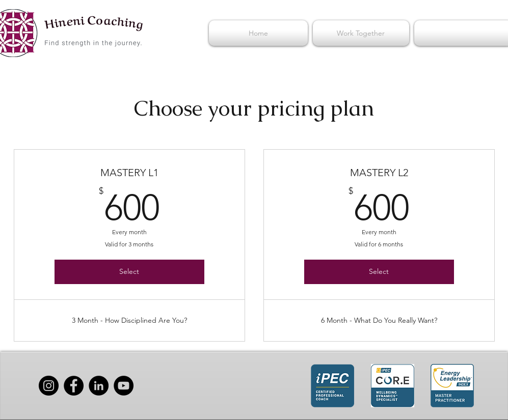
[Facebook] (74, 386)
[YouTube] (124, 386)
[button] (361, 33)
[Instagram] (49, 386)
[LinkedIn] (99, 386)
